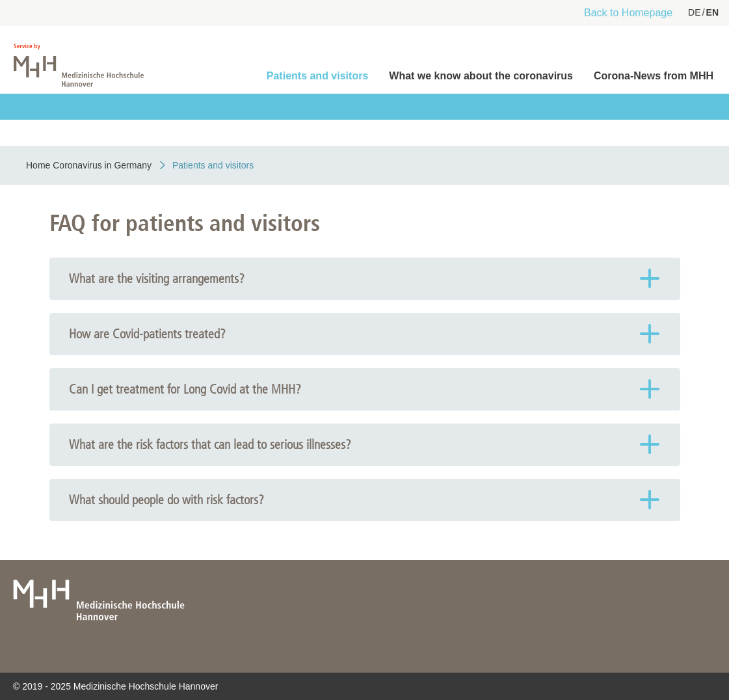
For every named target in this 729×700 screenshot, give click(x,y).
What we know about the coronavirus (481, 76)
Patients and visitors (318, 76)
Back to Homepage (628, 13)
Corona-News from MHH (654, 76)
